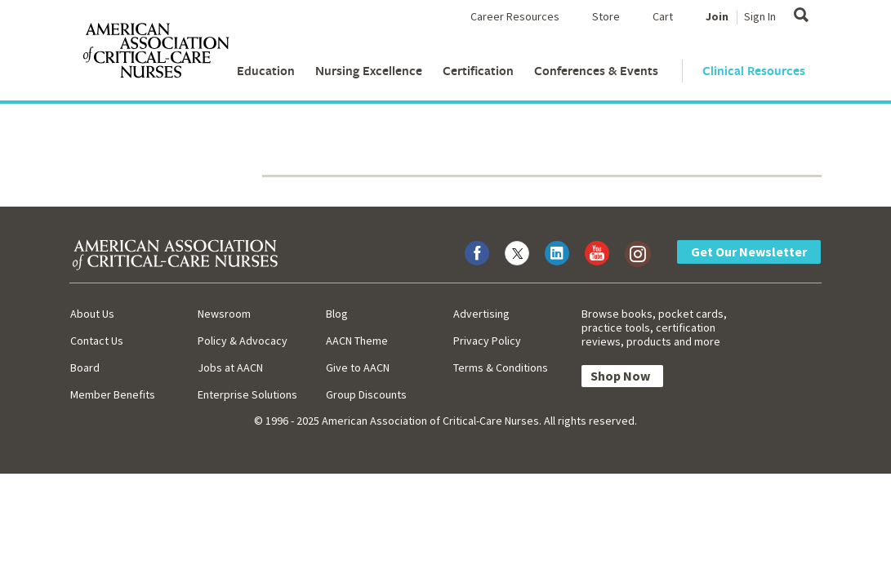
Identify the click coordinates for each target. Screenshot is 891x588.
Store (606, 16)
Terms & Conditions (501, 367)
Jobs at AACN (230, 367)
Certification (478, 71)
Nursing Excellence (369, 71)
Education (266, 71)
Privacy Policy (487, 341)
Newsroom (224, 314)
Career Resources (515, 16)
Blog (337, 314)
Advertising (481, 314)
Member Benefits (113, 394)
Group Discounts (366, 394)
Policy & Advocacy (243, 341)
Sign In (760, 16)
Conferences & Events (596, 71)
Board (85, 367)
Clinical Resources (754, 71)
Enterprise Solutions (247, 394)
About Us (92, 314)
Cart (663, 16)
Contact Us (97, 341)
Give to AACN (358, 367)
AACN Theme (357, 341)
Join (717, 16)
